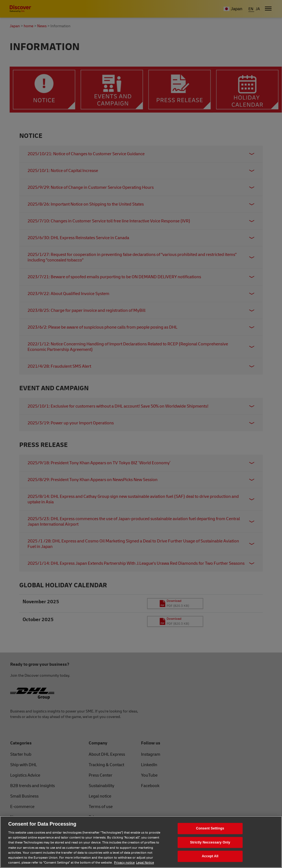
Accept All (210, 856)
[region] (141, 842)
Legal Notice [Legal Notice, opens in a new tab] (145, 863)
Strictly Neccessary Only (210, 842)
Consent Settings (210, 828)
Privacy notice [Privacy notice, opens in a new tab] (124, 863)
